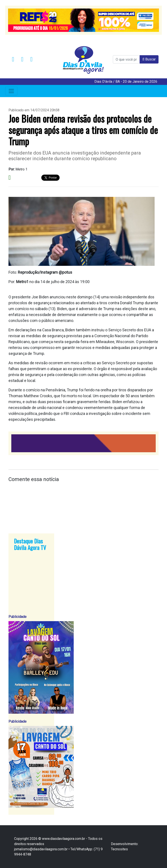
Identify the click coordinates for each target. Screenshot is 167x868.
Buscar (149, 59)
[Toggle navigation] (11, 91)
